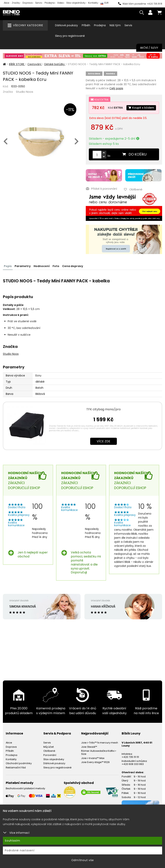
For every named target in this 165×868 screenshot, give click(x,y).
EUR (105, 4)
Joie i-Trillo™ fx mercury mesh (100, 743)
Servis (39, 3)
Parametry (23, 266)
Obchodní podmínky (19, 763)
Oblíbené (49, 751)
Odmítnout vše (83, 860)
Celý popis (116, 88)
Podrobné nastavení (20, 850)
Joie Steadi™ (89, 747)
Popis (8, 266)
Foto (56, 266)
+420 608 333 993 (133, 764)
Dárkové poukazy (66, 25)
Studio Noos (25, 92)
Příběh (86, 25)
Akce (7, 3)
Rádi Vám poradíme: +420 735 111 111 (140, 4)
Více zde (104, 441)
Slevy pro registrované (70, 36)
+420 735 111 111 (130, 757)
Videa (60, 3)
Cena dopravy (73, 266)
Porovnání (50, 755)
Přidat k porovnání (101, 189)
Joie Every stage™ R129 (95, 762)
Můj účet (49, 747)
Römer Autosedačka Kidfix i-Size (99, 752)
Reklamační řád (16, 768)
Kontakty (93, 3)
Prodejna (50, 3)
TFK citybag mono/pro (104, 409)
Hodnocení (42, 266)
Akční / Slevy (149, 48)
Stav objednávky (76, 3)
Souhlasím (12, 841)
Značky (16, 3)
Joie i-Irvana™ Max (93, 758)
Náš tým (115, 25)
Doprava (28, 3)
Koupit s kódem (141, 108)
